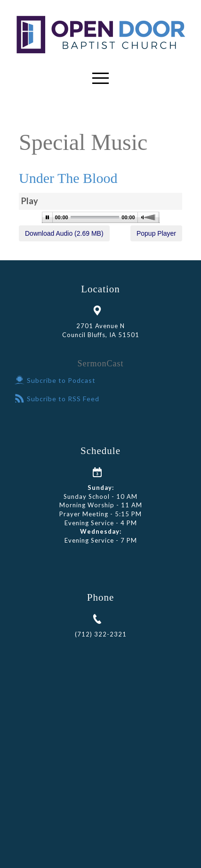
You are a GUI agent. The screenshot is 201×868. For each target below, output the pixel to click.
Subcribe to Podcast (55, 380)
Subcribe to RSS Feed (57, 399)
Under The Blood (68, 178)
